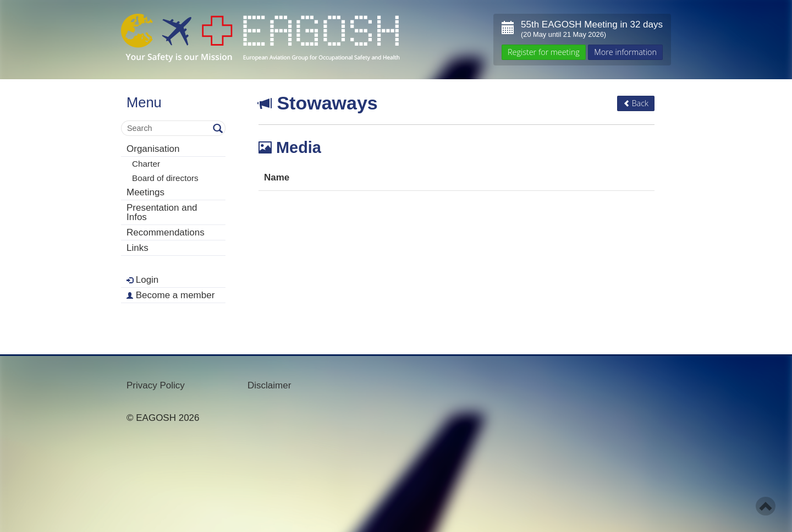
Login (142, 280)
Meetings (145, 192)
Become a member (170, 295)
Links (137, 248)
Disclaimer (269, 385)
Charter (146, 164)
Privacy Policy (156, 385)
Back (636, 103)
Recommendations (166, 232)
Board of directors (165, 178)
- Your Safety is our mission (260, 38)
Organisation (153, 149)
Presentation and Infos (162, 212)
